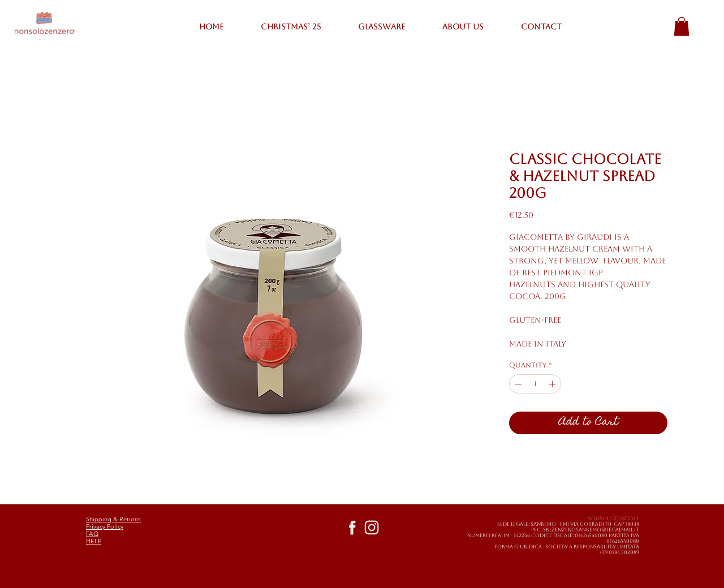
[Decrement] (517, 384)
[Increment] (553, 384)
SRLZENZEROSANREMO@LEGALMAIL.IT (591, 530)
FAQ (92, 534)
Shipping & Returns (113, 519)
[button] (682, 26)
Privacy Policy (105, 526)
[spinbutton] (535, 384)
